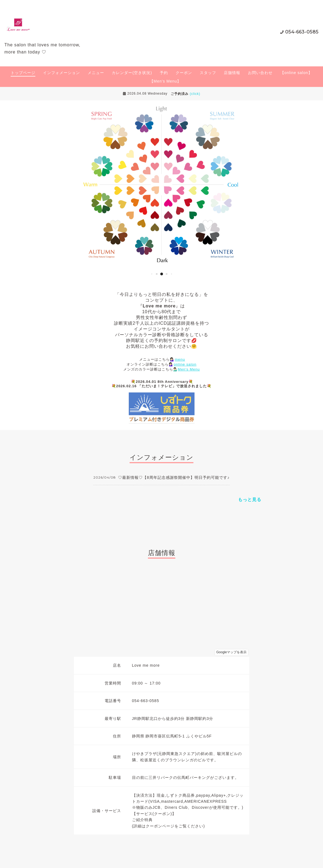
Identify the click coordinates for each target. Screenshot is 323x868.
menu (180, 359)
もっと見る (250, 500)
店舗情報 (232, 73)
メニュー (96, 73)
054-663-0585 (302, 32)
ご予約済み (185, 94)
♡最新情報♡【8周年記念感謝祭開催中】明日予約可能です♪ (174, 477)
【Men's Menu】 (165, 81)
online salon (185, 364)
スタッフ (208, 73)
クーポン (184, 73)
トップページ (23, 73)
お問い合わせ (260, 73)
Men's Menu (189, 369)
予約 (164, 73)
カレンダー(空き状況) (132, 73)
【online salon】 (296, 73)
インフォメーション (62, 73)
